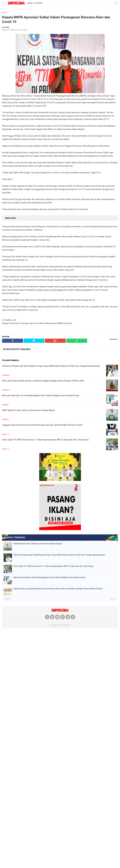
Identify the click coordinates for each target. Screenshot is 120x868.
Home (4, 12)
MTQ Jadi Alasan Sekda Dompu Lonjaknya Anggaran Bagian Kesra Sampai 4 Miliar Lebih (43, 381)
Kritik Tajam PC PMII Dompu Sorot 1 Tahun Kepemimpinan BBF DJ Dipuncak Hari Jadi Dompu (45, 440)
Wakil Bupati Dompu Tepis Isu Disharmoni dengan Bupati (28, 410)
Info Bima (67, 625)
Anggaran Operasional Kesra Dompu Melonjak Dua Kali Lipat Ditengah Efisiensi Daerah (42, 425)
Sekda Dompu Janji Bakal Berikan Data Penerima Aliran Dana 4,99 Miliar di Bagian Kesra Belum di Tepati (58, 589)
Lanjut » (113, 599)
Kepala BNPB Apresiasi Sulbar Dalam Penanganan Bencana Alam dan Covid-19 (56, 19)
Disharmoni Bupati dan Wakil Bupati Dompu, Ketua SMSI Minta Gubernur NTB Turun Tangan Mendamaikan (51, 366)
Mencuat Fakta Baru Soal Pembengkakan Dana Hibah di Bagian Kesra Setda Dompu (41, 395)
